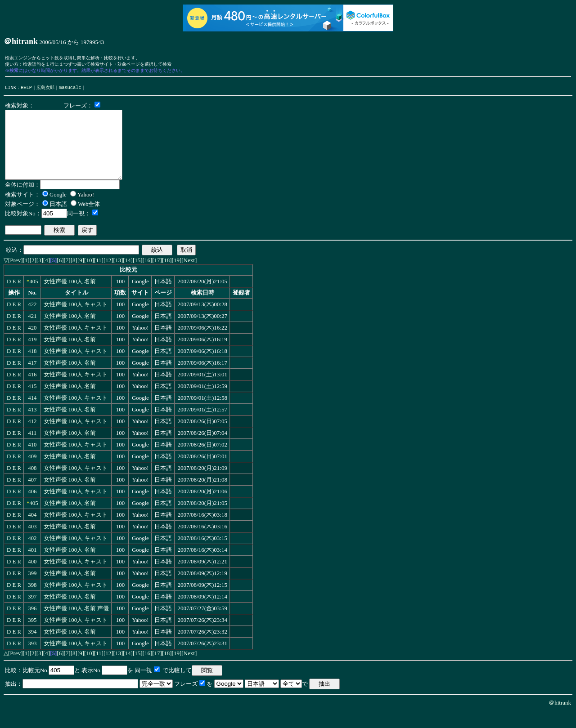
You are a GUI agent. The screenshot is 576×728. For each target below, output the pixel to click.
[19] (177, 276)
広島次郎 (45, 90)
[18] (167, 276)
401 (32, 566)
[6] (60, 276)
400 (32, 578)
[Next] (189, 276)
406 (32, 508)
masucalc (70, 90)
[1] (26, 276)
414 (32, 414)
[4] (47, 276)
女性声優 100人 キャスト (76, 321)
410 (32, 461)
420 (32, 344)
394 (32, 648)
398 (32, 601)
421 (32, 332)
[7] (67, 276)
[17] (157, 276)
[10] (89, 276)
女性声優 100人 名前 (70, 298)
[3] (40, 276)
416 (32, 391)
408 (32, 484)
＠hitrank (560, 719)
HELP (26, 90)
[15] (138, 276)
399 (32, 590)
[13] (118, 276)
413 (32, 426)
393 (32, 660)
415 (32, 402)
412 (32, 438)
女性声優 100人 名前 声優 (76, 625)
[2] (33, 276)
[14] (128, 276)
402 (32, 554)
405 (34, 298)
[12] (108, 276)
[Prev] (16, 276)
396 (32, 625)
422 (32, 321)
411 (32, 449)
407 (32, 496)
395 (32, 636)
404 (32, 531)
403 (32, 543)
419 (32, 356)
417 (32, 379)
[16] (148, 276)
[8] (74, 276)
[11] (99, 276)
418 (32, 367)
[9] (81, 276)
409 (32, 473)
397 (32, 613)
